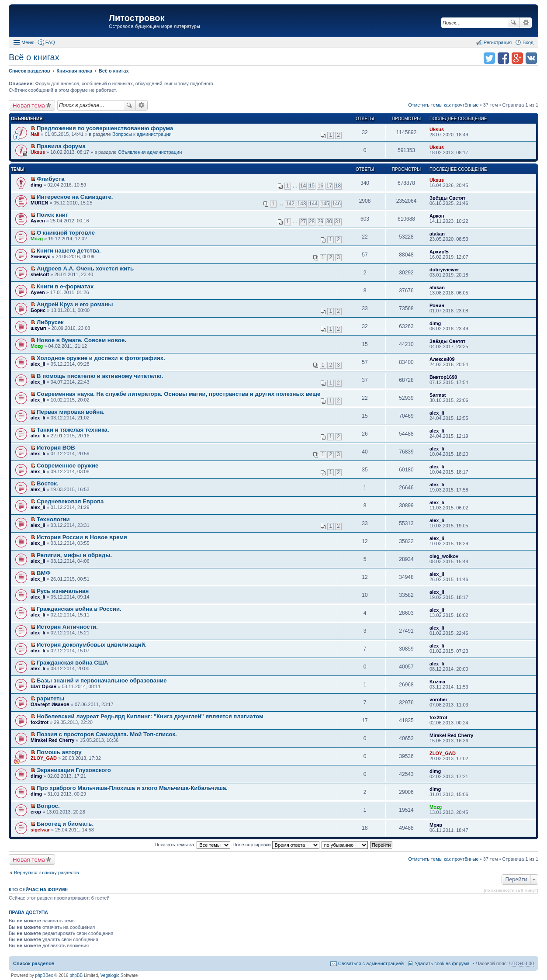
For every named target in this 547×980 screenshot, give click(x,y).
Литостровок (137, 18)
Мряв (436, 825)
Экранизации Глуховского (74, 770)
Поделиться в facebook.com (503, 58)
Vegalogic (110, 975)
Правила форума (61, 146)
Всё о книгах (34, 57)
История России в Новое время (82, 537)
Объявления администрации (150, 152)
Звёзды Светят (447, 198)
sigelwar (40, 830)
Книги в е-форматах (65, 286)
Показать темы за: (193, 845)
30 (329, 222)
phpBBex (44, 975)
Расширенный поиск (526, 23)
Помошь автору (59, 752)
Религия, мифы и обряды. (74, 555)
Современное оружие (68, 466)
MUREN (39, 203)
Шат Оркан (43, 686)
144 (313, 204)
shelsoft (40, 274)
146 (336, 204)
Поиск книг (52, 215)
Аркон (437, 216)
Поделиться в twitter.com (489, 58)
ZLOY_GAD (44, 758)
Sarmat (438, 395)
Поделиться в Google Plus (517, 58)
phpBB (76, 975)
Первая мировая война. (71, 412)
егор (36, 812)
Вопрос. (48, 806)
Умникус (40, 256)
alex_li (38, 364)
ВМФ (44, 573)
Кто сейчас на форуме (38, 890)
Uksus (437, 129)
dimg (36, 185)
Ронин (437, 305)
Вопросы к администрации (142, 134)
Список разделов (34, 963)
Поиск (513, 23)
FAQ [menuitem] (50, 42)
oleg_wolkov (444, 556)
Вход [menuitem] (528, 42)
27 (303, 222)
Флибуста (51, 179)
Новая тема (29, 105)
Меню (28, 42)
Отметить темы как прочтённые (443, 105)
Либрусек (50, 322)
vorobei (438, 700)
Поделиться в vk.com (531, 58)
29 (320, 222)
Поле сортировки (276, 845)
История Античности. (67, 627)
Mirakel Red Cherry (52, 740)
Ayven (38, 221)
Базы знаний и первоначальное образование (102, 680)
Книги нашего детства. (69, 251)
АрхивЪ (439, 252)
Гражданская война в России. (79, 609)
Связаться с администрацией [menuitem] (371, 963)
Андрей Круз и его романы (75, 304)
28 (312, 222)
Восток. (47, 483)
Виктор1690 (443, 377)
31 (338, 222)
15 (312, 186)
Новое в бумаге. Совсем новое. (81, 340)
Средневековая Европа (70, 501)
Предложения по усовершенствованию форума (105, 128)
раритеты (50, 698)
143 (302, 204)
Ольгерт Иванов (50, 704)
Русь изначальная (63, 591)
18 (338, 186)
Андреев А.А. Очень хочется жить (85, 268)
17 (329, 186)
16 (320, 186)
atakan (437, 234)
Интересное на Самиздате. (75, 197)
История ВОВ (56, 448)
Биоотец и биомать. (65, 824)
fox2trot (40, 722)
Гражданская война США (72, 663)
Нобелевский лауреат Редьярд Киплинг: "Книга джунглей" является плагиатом (150, 716)
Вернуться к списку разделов (46, 873)
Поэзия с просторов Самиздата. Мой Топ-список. (107, 734)
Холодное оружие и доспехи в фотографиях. (101, 358)
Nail (35, 134)
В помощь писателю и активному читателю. (100, 376)
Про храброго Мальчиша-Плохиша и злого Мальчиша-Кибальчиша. (132, 788)
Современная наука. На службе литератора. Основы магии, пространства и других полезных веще (178, 394)
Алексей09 (442, 359)
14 (303, 186)
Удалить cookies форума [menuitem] (442, 963)
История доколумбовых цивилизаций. (92, 645)
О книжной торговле (66, 233)
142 (290, 204)
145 (325, 204)
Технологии (53, 519)
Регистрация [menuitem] (498, 42)
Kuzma (437, 682)
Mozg (37, 239)
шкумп (38, 328)
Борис (38, 310)
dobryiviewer (444, 270)
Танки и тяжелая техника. (73, 430)
